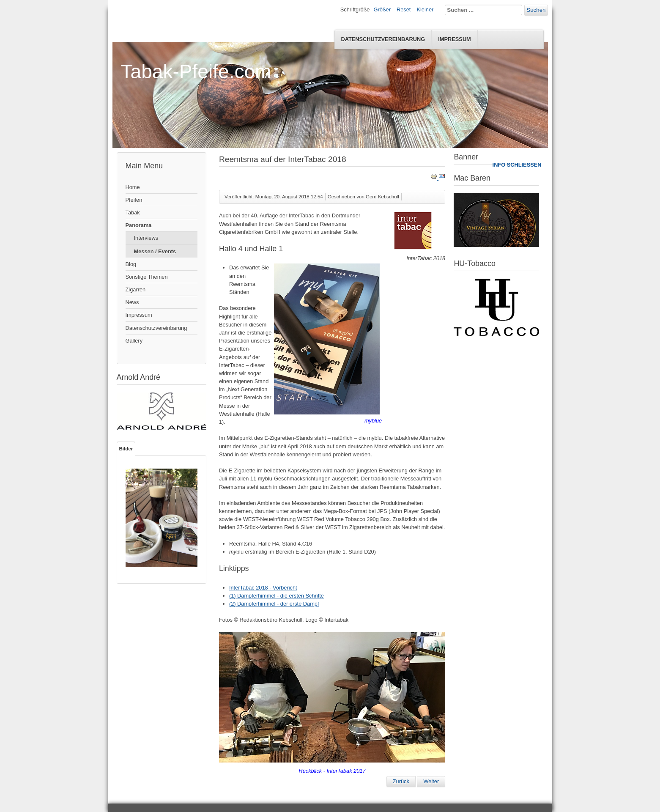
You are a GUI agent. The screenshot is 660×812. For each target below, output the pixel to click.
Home (133, 187)
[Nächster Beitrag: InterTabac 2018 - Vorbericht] (431, 782)
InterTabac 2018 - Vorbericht (263, 588)
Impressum (455, 39)
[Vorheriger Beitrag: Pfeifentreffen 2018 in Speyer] (401, 782)
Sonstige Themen (147, 277)
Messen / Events (155, 251)
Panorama (139, 225)
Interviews (146, 238)
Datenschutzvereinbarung (383, 39)
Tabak (133, 213)
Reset (404, 10)
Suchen (536, 10)
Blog (131, 264)
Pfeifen (134, 200)
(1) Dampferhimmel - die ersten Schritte (277, 596)
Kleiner (425, 10)
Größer (382, 10)
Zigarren (136, 289)
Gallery (134, 341)
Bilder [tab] (126, 449)
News (132, 302)
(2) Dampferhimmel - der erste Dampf (274, 604)
